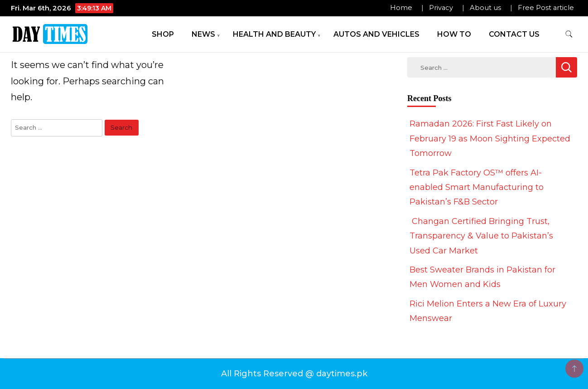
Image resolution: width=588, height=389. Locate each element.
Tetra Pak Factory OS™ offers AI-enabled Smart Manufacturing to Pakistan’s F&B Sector (477, 187)
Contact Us (514, 34)
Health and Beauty (274, 34)
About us (485, 8)
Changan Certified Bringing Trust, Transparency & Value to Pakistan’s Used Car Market (481, 236)
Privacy (441, 8)
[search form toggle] (569, 34)
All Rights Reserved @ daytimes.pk (294, 374)
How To (454, 34)
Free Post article (546, 8)
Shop (163, 34)
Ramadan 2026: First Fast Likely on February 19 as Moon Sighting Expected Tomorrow (490, 139)
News (203, 34)
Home (401, 8)
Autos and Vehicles (376, 34)
